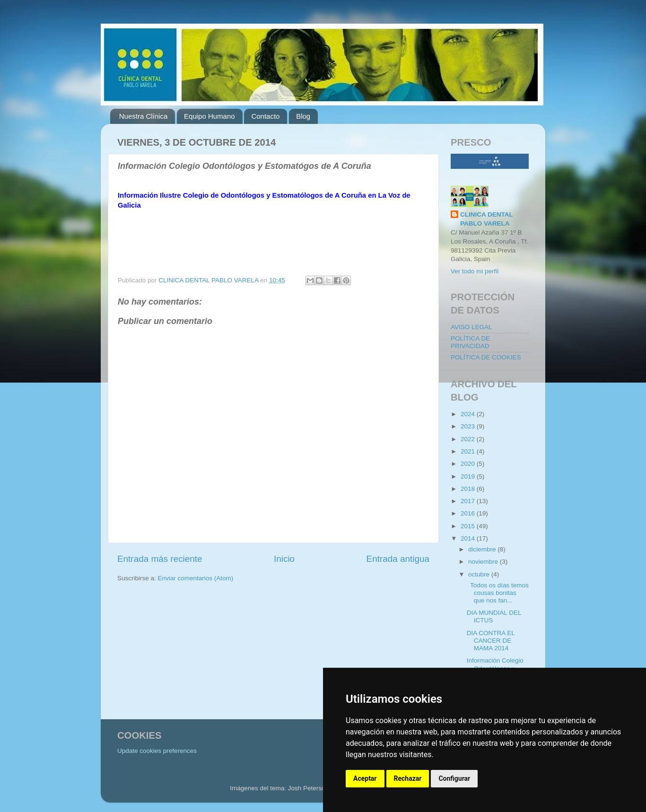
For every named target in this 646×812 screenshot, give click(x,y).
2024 (469, 414)
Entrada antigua (398, 559)
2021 (469, 451)
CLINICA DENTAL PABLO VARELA (487, 219)
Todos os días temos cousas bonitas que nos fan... (498, 593)
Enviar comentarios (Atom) (196, 578)
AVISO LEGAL (471, 327)
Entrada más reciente (160, 559)
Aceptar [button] (365, 778)
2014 (469, 538)
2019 (469, 476)
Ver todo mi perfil (475, 271)
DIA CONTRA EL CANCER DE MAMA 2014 (491, 641)
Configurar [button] (454, 778)
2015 (469, 526)
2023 (469, 426)
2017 (469, 501)
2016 (469, 513)
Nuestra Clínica (144, 116)
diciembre (483, 549)
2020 (469, 464)
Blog (303, 116)
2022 (469, 439)
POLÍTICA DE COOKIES (486, 357)
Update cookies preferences (157, 751)
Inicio (284, 559)
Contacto (265, 116)
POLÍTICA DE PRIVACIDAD (470, 342)
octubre (480, 574)
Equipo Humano (210, 116)
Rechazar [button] (408, 778)
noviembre (484, 562)
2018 (469, 489)
